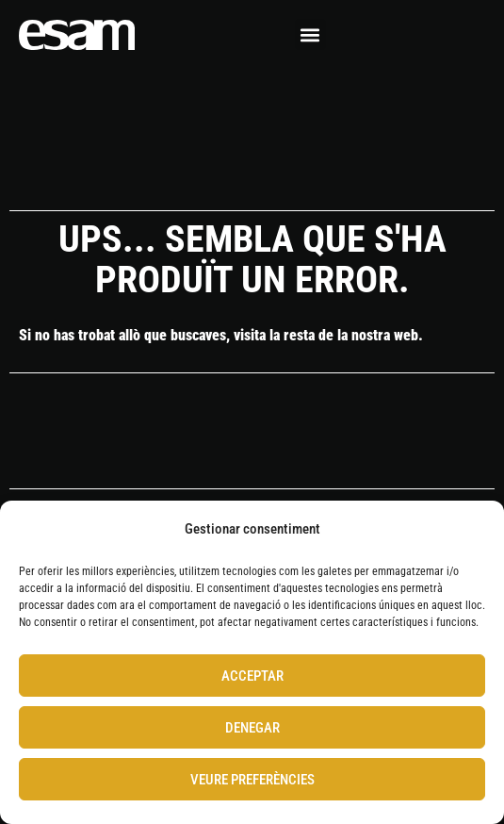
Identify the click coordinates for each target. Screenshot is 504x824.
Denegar (252, 728)
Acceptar (252, 676)
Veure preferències (252, 780)
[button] (310, 34)
